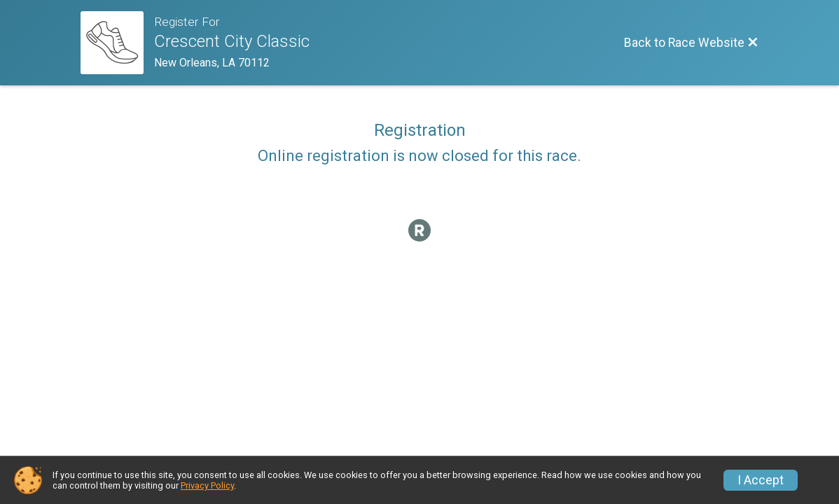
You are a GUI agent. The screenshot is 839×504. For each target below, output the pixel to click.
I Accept (761, 480)
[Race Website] (117, 43)
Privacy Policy (207, 485)
